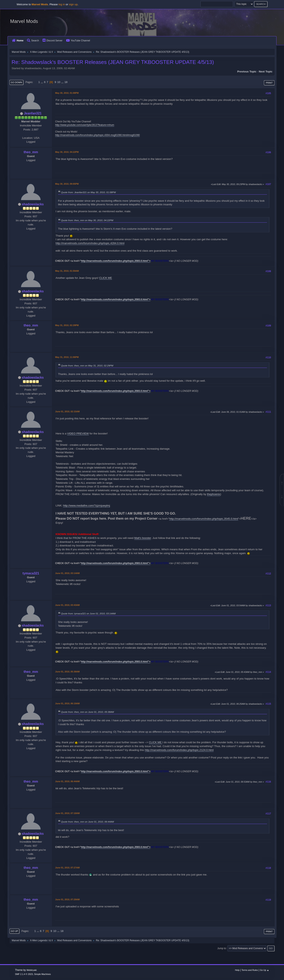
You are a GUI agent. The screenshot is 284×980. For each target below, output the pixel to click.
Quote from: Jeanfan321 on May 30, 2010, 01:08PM (88, 192)
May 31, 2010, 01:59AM (67, 271)
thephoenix (214, 494)
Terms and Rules (250, 970)
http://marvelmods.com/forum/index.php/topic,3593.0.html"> (116, 261)
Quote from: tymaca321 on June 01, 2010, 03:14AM (88, 613)
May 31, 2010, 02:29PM (67, 325)
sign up (73, 4)
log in (62, 4)
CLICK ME (106, 278)
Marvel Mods (24, 21)
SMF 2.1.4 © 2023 (24, 974)
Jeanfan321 (33, 113)
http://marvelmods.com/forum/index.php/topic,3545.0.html (204, 519)
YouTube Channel (78, 41)
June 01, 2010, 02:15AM (67, 411)
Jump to (222, 948)
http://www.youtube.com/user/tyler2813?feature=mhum (85, 125)
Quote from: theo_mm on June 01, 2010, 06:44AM (88, 822)
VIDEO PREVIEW (78, 433)
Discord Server (53, 41)
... (42, 82)
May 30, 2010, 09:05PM (67, 184)
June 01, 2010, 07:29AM (67, 899)
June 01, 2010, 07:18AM (67, 813)
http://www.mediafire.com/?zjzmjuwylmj (87, 506)
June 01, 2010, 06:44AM (67, 781)
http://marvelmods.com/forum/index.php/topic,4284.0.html (90, 243)
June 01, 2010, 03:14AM (67, 573)
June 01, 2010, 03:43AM (67, 605)
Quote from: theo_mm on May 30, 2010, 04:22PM (87, 220)
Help (237, 970)
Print (269, 83)
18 (66, 82)
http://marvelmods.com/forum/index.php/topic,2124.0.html (179, 750)
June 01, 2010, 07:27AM (67, 868)
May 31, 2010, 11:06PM (67, 357)
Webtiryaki (32, 970)
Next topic (266, 72)
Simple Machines (42, 974)
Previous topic (247, 72)
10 (59, 82)
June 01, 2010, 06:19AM (67, 703)
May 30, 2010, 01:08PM (67, 93)
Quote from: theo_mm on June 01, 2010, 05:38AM (88, 712)
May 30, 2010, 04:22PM (67, 152)
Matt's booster (143, 538)
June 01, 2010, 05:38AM (67, 672)
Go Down (16, 82)
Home (18, 41)
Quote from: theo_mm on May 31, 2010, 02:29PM (87, 366)
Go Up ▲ (264, 970)
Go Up (14, 931)
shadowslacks (33, 204)
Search (33, 41)
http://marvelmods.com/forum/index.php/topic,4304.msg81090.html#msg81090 (97, 135)
